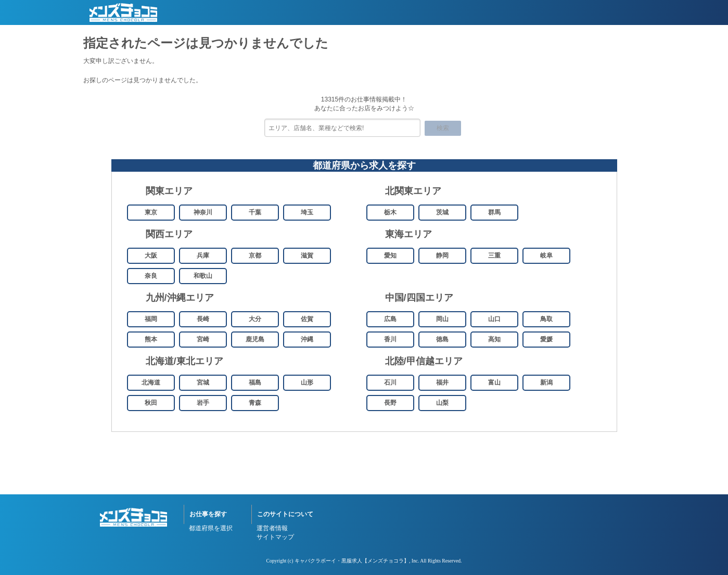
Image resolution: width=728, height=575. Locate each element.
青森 (255, 403)
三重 (494, 255)
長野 (390, 403)
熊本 (151, 339)
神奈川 (203, 212)
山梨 (442, 403)
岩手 (203, 403)
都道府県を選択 (211, 528)
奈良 (151, 276)
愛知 (390, 255)
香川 (390, 339)
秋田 (151, 403)
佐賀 (307, 319)
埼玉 (307, 212)
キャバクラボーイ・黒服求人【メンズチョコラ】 (352, 561)
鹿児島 (255, 339)
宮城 (203, 382)
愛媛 (546, 339)
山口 (494, 319)
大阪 (151, 255)
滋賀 (307, 255)
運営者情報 (272, 528)
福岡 (151, 319)
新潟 (546, 382)
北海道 (151, 382)
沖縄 (307, 339)
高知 (494, 339)
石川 (390, 382)
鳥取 (546, 319)
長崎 (203, 319)
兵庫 (203, 255)
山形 (307, 382)
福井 (442, 382)
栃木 (390, 212)
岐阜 (546, 255)
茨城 (442, 212)
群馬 (494, 212)
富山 (494, 382)
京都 (255, 255)
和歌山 (203, 276)
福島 (255, 382)
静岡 (442, 255)
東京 (151, 212)
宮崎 (203, 339)
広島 (390, 319)
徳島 (442, 339)
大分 (255, 319)
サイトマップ (275, 537)
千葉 (255, 212)
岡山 (442, 319)
